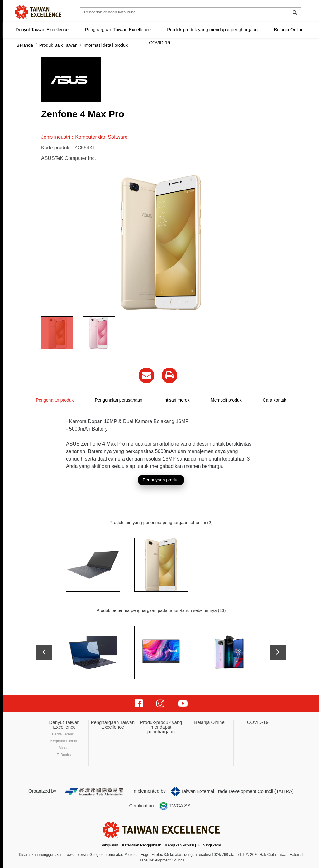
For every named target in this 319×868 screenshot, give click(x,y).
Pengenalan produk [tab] (55, 400)
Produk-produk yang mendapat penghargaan (212, 29)
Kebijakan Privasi (179, 845)
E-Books (64, 755)
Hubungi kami (209, 845)
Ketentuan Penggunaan (142, 845)
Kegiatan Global (64, 741)
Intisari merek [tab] (176, 400)
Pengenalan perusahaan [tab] (119, 400)
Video (64, 748)
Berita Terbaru (64, 734)
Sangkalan (110, 845)
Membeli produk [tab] (226, 400)
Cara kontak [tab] (274, 400)
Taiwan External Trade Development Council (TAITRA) (232, 792)
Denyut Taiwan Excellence (42, 29)
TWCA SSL (176, 806)
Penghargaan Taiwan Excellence (118, 29)
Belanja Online (289, 29)
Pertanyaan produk (161, 480)
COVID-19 (159, 43)
